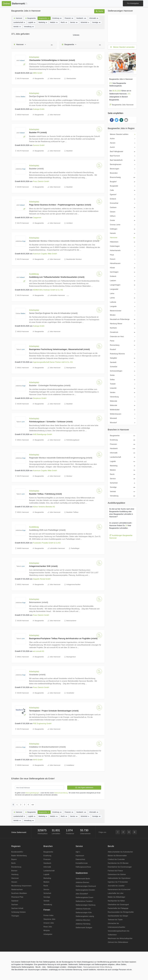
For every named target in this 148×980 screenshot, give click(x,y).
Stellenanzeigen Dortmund (86, 886)
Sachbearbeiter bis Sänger (118, 916)
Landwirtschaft (19, 22)
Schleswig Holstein (19, 912)
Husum (122, 259)
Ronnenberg (122, 345)
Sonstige (97, 22)
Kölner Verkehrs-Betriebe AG (44, 507)
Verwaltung (29, 26)
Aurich (122, 147)
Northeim (122, 328)
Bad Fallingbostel (122, 151)
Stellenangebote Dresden (85, 890)
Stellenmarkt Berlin (83, 879)
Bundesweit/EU (17, 852)
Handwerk (81, 18)
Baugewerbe (30, 18)
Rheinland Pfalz (17, 897)
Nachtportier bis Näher (116, 901)
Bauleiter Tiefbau (72, 512)
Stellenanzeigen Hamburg (86, 905)
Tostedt (122, 384)
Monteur (69, 476)
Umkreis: (76, 35)
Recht (64, 22)
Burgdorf (122, 181)
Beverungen (122, 169)
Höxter (122, 268)
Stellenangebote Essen (85, 897)
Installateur (70, 765)
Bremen (14, 871)
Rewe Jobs (48, 927)
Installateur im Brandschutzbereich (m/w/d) (47, 747)
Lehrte (122, 298)
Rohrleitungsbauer (73, 440)
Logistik (32, 22)
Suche (99, 11)
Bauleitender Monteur (74, 259)
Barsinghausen (122, 164)
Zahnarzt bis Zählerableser (118, 942)
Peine (122, 341)
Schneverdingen (122, 371)
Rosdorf (122, 349)
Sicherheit (85, 22)
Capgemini (37, 218)
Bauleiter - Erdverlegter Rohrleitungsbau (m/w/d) (50, 386)
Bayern (14, 859)
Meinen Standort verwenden (122, 47)
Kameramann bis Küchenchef (119, 889)
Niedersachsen (17, 889)
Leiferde (122, 302)
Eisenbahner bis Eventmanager (120, 867)
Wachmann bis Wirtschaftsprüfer (120, 938)
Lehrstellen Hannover (57, 295)
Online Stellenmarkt (19, 832)
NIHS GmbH (38, 760)
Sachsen (15, 905)
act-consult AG (39, 651)
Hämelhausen (122, 263)
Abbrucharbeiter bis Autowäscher (120, 852)
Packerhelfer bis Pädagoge (118, 908)
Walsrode (122, 401)
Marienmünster (122, 311)
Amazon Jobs (49, 923)
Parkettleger (75, 548)
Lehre (122, 293)
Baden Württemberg (19, 856)
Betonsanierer (71, 621)
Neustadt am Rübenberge (122, 319)
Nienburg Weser (122, 323)
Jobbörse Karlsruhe (83, 909)
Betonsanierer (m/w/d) (39, 602)
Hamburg (15, 874)
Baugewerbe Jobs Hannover (121, 105)
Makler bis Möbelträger (117, 897)
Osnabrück (122, 332)
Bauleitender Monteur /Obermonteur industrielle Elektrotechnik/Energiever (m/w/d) (64, 241)
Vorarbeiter (70, 693)
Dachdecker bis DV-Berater (118, 863)
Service (74, 22)
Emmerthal (122, 203)
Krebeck (122, 276)
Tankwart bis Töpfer (115, 920)
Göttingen (122, 229)
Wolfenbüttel (122, 409)
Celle (122, 190)
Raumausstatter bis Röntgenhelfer (121, 912)
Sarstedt (122, 362)
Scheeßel (122, 366)
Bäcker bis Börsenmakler (117, 856)
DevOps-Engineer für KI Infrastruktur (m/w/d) (48, 96)
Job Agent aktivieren (84, 788)
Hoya (122, 255)
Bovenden (122, 173)
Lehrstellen (56, 834)
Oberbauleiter (71, 78)
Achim (122, 138)
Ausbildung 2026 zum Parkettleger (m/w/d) (47, 530)
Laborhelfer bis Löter (116, 893)
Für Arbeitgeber (133, 3)
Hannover (18, 18)
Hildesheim (122, 242)
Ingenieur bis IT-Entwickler (118, 882)
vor (33, 805)
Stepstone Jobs (49, 919)
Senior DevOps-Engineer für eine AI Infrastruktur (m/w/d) (53, 313)
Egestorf (122, 194)
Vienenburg (122, 397)
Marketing (43, 22)
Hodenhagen (122, 246)
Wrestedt (122, 418)
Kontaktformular (82, 863)
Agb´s (78, 852)
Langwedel (122, 289)
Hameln (122, 233)
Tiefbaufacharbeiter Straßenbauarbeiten (85, 295)
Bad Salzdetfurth (122, 160)
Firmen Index (48, 915)
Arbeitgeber (48, 934)
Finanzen (69, 18)
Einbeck (122, 199)
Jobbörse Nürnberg (83, 924)
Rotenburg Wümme (122, 354)
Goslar (122, 220)
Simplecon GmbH (40, 398)
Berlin (14, 863)
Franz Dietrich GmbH (41, 181)
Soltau (122, 379)
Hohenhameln (122, 250)
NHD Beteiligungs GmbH (42, 434)
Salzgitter (122, 358)
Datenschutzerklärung (61, 793)
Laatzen (122, 280)
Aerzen (122, 143)
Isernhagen (122, 272)
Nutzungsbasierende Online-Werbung (98, 967)
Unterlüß (122, 388)
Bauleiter (69, 151)
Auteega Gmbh (39, 109)
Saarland (15, 901)
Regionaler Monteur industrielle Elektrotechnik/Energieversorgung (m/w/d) (61, 458)
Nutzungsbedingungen (32, 793)
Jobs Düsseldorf (82, 894)
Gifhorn (122, 216)
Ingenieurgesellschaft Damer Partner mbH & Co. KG (53, 362)
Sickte (122, 375)
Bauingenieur (71, 368)
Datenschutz (80, 859)
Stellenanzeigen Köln (84, 913)
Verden (122, 392)
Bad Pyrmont (122, 156)
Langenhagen (122, 285)
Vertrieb (17, 26)
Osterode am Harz (122, 336)
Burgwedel (122, 186)
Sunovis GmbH (39, 145)
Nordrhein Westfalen (19, 893)
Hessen (14, 882)
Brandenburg (16, 867)
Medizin (54, 22)
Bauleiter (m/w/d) (36, 169)
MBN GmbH (38, 73)
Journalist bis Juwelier (116, 886)
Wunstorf (122, 422)
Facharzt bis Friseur (115, 871)
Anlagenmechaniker (73, 584)
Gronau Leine (122, 224)
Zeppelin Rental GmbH (42, 579)
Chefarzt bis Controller (116, 859)
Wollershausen (122, 414)
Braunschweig (122, 177)
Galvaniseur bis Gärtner (117, 874)
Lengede (122, 306)
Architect (69, 223)
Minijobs (47, 930)
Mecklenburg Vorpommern (21, 886)
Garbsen (122, 207)
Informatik (94, 18)
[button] (112, 120)
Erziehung (57, 18)
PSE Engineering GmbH (42, 724)
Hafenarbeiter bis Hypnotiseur (119, 878)
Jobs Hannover (55, 78)
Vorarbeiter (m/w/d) (37, 675)
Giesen (122, 212)
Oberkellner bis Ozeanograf (118, 905)
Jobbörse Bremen (82, 882)
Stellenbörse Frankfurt (84, 901)
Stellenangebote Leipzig (85, 916)
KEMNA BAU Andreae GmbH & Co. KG (48, 290)
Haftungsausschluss (83, 867)
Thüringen (15, 916)
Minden (122, 315)
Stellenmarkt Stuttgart (84, 928)
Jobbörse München (83, 920)
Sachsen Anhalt (17, 908)
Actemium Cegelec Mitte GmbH (45, 254)
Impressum (80, 856)
